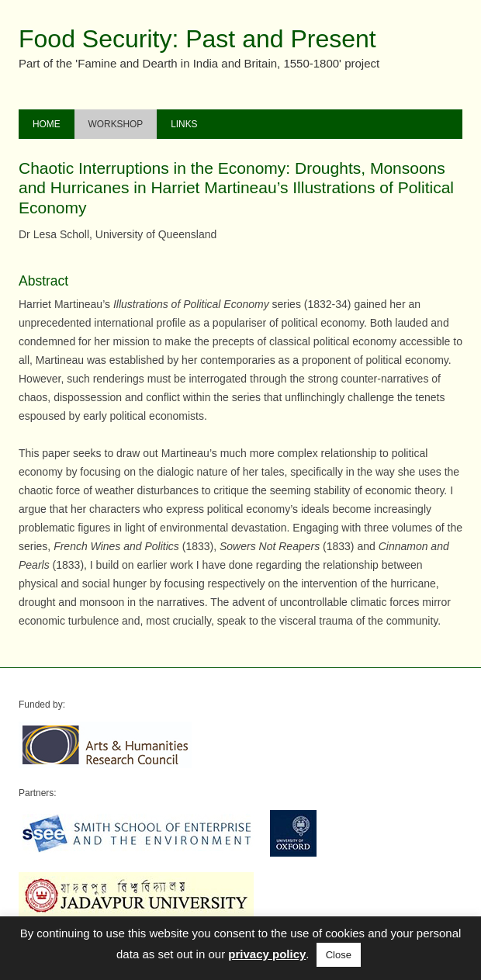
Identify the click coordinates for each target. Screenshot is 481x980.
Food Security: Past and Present (197, 39)
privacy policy (267, 954)
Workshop (116, 124)
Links (184, 124)
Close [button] (339, 955)
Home (47, 124)
